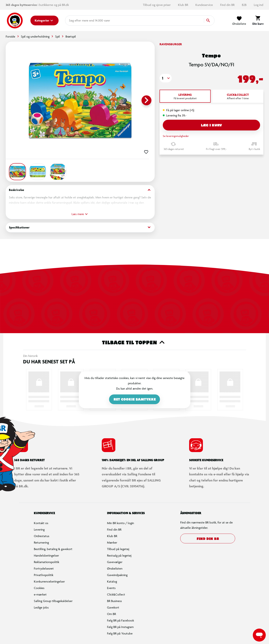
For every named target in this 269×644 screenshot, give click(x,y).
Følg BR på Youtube (120, 633)
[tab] (185, 96)
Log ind (259, 5)
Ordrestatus (42, 536)
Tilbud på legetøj (118, 549)
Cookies (39, 588)
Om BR (111, 614)
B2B (245, 5)
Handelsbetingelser (46, 555)
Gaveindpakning (117, 575)
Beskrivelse (80, 190)
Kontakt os (41, 523)
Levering (39, 529)
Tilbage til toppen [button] (134, 342)
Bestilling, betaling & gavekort (53, 549)
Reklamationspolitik (47, 562)
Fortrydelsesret (44, 568)
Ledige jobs (41, 607)
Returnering (41, 542)
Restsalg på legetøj (119, 555)
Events (111, 588)
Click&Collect (116, 594)
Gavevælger (115, 562)
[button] (166, 78)
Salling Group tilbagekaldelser (53, 601)
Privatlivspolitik (44, 575)
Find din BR (228, 5)
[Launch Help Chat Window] (259, 635)
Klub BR (183, 5)
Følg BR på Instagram (120, 627)
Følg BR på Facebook (121, 620)
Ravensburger (171, 44)
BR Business (114, 601)
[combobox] (75, 20)
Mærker (112, 542)
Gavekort (113, 607)
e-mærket (40, 594)
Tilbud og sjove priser (157, 5)
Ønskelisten (115, 568)
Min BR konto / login (121, 523)
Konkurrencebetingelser (49, 581)
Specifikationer (80, 227)
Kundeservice (205, 5)
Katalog (112, 581)
